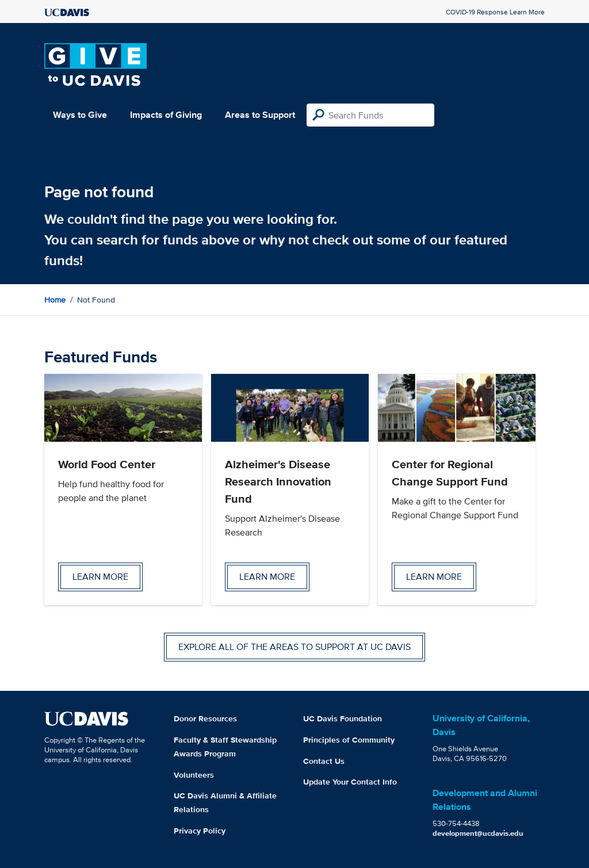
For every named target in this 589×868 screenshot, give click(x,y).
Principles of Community (349, 740)
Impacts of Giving (166, 115)
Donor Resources (205, 718)
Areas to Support (260, 115)
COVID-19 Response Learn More (495, 12)
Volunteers (194, 775)
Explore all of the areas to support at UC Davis (294, 647)
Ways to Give (80, 115)
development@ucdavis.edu (478, 833)
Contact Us (324, 761)
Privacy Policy (200, 831)
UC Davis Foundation (343, 718)
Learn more (100, 577)
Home (55, 300)
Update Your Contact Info (350, 782)
